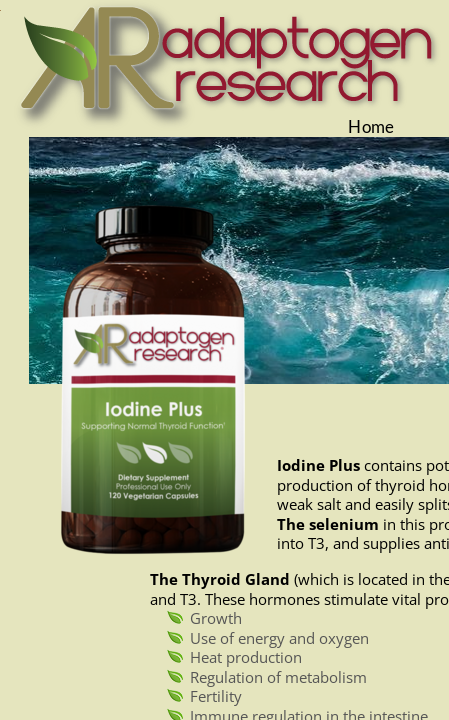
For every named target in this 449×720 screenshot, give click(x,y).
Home (371, 126)
